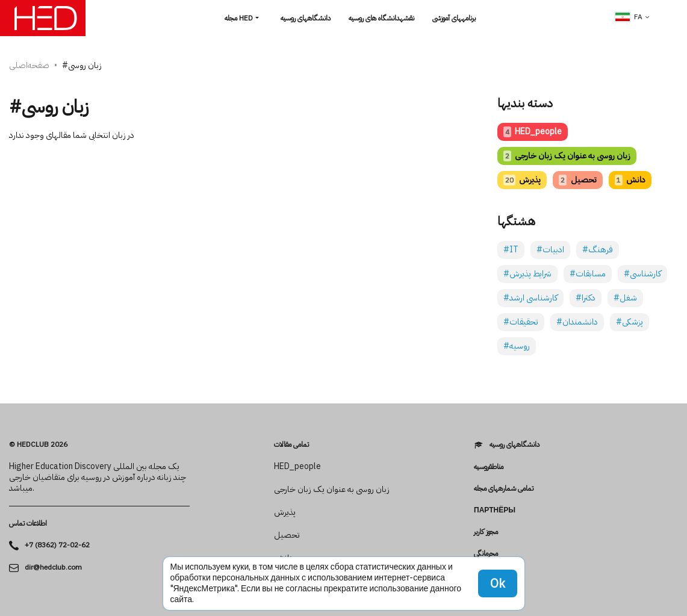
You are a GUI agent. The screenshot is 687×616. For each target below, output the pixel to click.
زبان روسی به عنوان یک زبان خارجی (567, 156)
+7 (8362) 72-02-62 (57, 545)
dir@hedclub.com (53, 568)
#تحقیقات (521, 322)
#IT (511, 250)
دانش (630, 180)
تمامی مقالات (291, 444)
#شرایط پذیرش (527, 274)
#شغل (625, 298)
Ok (498, 583)
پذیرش (522, 180)
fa (629, 17)
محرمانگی (486, 553)
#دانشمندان (577, 322)
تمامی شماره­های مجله (504, 488)
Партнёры (495, 510)
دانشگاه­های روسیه (306, 18)
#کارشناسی (642, 274)
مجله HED (239, 18)
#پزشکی (629, 322)
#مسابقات (588, 274)
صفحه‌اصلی (29, 65)
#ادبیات (550, 250)
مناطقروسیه (489, 467)
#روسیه (517, 346)
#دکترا (586, 298)
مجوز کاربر (486, 532)
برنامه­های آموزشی (454, 18)
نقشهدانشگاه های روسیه (381, 18)
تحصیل (577, 180)
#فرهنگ (598, 250)
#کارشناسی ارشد (530, 298)
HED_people (533, 132)
